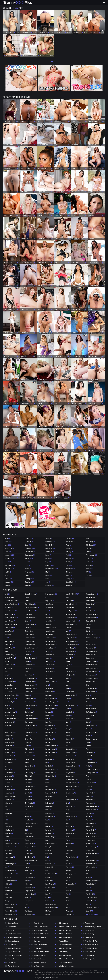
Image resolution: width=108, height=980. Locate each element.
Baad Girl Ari (10, 790)
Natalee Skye (71, 749)
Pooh (69, 901)
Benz (7, 840)
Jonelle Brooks (52, 682)
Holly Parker (30, 891)
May (68, 631)
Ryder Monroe (92, 618)
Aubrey (8, 749)
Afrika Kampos (11, 611)
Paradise (70, 844)
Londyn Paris (50, 887)
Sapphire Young (93, 638)
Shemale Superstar (14, 948)
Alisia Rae (9, 645)
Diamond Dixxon (31, 719)
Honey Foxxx (30, 901)
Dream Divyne (31, 739)
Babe (8, 552)
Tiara (89, 759)
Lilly (47, 857)
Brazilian (9, 585)
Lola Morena (51, 884)
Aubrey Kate (10, 752)
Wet (89, 572)
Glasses (49, 538)
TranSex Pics (12, 963)
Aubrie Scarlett (10, 759)
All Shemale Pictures (15, 937)
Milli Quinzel (70, 675)
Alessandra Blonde (12, 624)
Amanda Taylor (10, 658)
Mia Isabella (71, 651)
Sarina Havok (91, 648)
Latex (48, 555)
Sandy (89, 631)
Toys (90, 558)
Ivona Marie (30, 914)
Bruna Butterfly (11, 881)
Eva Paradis (30, 803)
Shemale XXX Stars (66, 948)
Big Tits (9, 572)
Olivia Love (70, 830)
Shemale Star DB (65, 930)
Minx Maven (70, 692)
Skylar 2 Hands (92, 699)
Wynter (89, 877)
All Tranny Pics (13, 930)
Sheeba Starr (92, 682)
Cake (7, 894)
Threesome (92, 555)
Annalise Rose (10, 715)
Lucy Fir (49, 894)
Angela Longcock (11, 688)
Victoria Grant (92, 840)
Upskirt (90, 569)
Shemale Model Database (68, 927)
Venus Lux (91, 827)
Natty (69, 769)
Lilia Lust (49, 850)
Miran (69, 699)
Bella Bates (9, 827)
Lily (48, 860)
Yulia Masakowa (92, 897)
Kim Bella (49, 766)
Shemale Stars (13, 923)
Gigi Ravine (30, 833)
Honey (28, 897)
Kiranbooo (49, 783)
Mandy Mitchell (72, 594)
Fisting (28, 575)
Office (48, 579)
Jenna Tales (51, 648)
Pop (68, 904)
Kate (48, 719)
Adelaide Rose (10, 597)
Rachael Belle (92, 597)
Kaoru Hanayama (52, 702)
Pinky (69, 887)
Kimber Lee (51, 773)
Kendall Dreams (52, 746)
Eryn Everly (29, 790)
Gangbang (29, 582)
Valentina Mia (92, 800)
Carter (28, 597)
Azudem (8, 786)
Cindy (28, 655)
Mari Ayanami (71, 611)
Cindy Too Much (31, 658)
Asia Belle (9, 739)
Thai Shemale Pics (91, 941)
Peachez (70, 867)
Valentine (90, 803)
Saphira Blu (91, 634)
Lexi (48, 840)
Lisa (48, 871)
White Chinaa (92, 864)
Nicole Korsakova (72, 779)
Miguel (69, 665)
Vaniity (90, 813)
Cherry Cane (30, 631)
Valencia (90, 796)
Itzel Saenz (30, 911)
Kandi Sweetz (51, 699)
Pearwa (69, 871)
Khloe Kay (50, 759)
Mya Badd (70, 712)
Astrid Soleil (9, 746)
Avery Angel (10, 773)
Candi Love (9, 897)
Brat (7, 867)
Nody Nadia (71, 806)
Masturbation (52, 569)
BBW (8, 562)
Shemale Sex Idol (14, 941)
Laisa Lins (50, 806)
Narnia (69, 742)
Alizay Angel (10, 648)
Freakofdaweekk (32, 823)
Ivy (47, 597)
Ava (7, 766)
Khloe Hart (50, 756)
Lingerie (50, 565)
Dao (27, 709)
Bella (7, 823)
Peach (69, 864)
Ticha (89, 766)
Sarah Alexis (91, 645)
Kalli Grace (50, 695)
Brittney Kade (10, 871)
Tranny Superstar (14, 966)
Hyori (28, 904)
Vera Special (91, 833)
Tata (89, 749)
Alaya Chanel (10, 621)
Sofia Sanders (92, 712)
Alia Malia (9, 634)
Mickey (69, 661)
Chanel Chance (31, 611)
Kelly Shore (50, 739)
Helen (28, 881)
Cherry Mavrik (31, 634)
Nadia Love (70, 719)
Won (88, 874)
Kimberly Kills (51, 776)
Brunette (29, 538)
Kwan (48, 800)
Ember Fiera (30, 756)
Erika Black (30, 776)
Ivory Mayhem (51, 594)
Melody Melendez (72, 645)
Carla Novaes (10, 908)
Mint (68, 688)
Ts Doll (89, 790)
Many (69, 597)
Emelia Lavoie (30, 759)
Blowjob (9, 582)
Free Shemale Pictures (41, 952)
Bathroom (9, 558)
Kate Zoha (50, 722)
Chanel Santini (31, 618)
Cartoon (29, 601)
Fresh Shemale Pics (40, 930)
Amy (7, 675)
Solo (90, 538)
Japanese (50, 552)
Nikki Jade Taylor (72, 786)
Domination (30, 555)
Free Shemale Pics (40, 963)
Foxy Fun (29, 820)
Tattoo (90, 548)
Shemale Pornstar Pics (67, 959)
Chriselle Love (30, 641)
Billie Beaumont (10, 847)
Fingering (29, 572)
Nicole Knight (71, 776)
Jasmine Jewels (52, 628)
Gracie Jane (30, 854)
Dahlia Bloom (30, 682)
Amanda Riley (10, 655)
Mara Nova (70, 601)
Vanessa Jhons (92, 810)
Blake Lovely (10, 857)
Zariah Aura (91, 901)
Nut (68, 820)
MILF (48, 572)
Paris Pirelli (70, 850)
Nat (68, 746)
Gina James (30, 837)
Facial (28, 562)
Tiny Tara (90, 779)
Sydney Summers (93, 739)
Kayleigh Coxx (51, 729)
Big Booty (10, 565)
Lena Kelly (50, 830)
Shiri (89, 685)
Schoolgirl (70, 572)
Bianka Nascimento (12, 844)
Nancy (69, 729)
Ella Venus (29, 752)
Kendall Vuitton (51, 752)
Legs (48, 562)
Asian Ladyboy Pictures (93, 927)
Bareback (9, 555)
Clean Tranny (90, 934)
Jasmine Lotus (51, 631)
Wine (89, 871)
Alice (7, 638)
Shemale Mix (12, 927)
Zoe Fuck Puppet (93, 908)
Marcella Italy (71, 604)
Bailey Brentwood (11, 796)
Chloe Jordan (30, 638)
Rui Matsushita (92, 614)
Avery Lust (9, 776)
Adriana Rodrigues (12, 604)
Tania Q (90, 746)
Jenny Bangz (51, 655)
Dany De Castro (31, 705)
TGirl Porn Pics (90, 952)
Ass (8, 545)
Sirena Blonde (91, 692)
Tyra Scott (91, 793)
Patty (69, 860)
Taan (89, 742)
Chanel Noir (30, 614)
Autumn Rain (10, 763)
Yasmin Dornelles (93, 881)
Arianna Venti (10, 722)
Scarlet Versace (92, 665)
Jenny (49, 651)
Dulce (28, 746)
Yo (89, 887)
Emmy (28, 769)
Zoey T (90, 911)
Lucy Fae (49, 891)
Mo (67, 702)
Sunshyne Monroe (93, 732)
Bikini (8, 575)
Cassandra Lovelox (32, 607)
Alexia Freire (9, 631)
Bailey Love (9, 803)
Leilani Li (49, 827)
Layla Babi (50, 813)
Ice (27, 908)
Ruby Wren (90, 611)
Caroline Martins (11, 914)
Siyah (89, 695)
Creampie (30, 542)
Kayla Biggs (50, 726)
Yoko (89, 891)
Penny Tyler (71, 874)
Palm (69, 837)
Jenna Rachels (51, 645)
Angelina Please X (12, 695)
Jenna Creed (51, 638)
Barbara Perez (10, 813)
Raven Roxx (91, 604)
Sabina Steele (92, 621)
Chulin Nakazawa (32, 648)
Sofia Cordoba (92, 709)
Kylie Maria (50, 803)
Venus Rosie (91, 830)
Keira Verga (51, 732)
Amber (8, 661)
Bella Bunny (9, 830)
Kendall (49, 742)
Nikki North (70, 790)
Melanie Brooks (72, 641)
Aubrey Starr (10, 756)
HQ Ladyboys (90, 930)
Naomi (69, 736)
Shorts (69, 575)
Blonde (8, 579)
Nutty (69, 823)
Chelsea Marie (31, 624)
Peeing (69, 548)
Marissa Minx (71, 624)
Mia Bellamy (71, 648)
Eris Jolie (29, 783)
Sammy (90, 624)
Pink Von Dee (71, 884)
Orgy (48, 582)
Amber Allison (10, 665)
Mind (68, 682)
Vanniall (89, 820)
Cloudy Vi (29, 668)
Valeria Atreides (93, 806)
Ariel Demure (10, 726)
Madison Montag (52, 908)
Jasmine (49, 624)
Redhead (70, 569)
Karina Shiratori (52, 705)
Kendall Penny (51, 749)
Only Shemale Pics (40, 937)
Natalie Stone (71, 763)
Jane (48, 614)
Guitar (28, 864)
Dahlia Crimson (31, 685)
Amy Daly (9, 678)
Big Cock (9, 569)
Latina (49, 558)
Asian (8, 542)
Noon (69, 813)
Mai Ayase (50, 911)
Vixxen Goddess (93, 854)
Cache (8, 887)
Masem (69, 628)
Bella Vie (8, 837)
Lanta (48, 810)
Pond (69, 897)
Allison (8, 651)
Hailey (28, 867)
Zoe (89, 904)
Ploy (68, 894)
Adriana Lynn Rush (12, 601)
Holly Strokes (30, 894)
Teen (89, 552)
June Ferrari (50, 688)
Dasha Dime (30, 712)
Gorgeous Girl (30, 847)
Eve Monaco (30, 806)
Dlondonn (29, 729)
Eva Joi (28, 793)
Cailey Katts (10, 891)
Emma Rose (30, 766)
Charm (28, 621)
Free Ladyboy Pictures (15, 955)
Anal (8, 538)
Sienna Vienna (92, 688)
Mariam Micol (71, 618)
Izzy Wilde (50, 601)
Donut (28, 736)
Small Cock (71, 582)
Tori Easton (91, 783)
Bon (7, 860)
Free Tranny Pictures (15, 934)
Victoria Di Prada (93, 837)
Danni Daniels (30, 702)
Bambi (8, 810)
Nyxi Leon (70, 827)
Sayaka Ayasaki (92, 661)
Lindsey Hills (50, 867)
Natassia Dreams (73, 766)
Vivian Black (91, 850)
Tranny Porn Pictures (41, 927)
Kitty (48, 786)
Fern (27, 813)
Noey (68, 810)
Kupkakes (50, 796)
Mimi (68, 678)
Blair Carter (9, 854)
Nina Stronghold (72, 800)
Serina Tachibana (93, 672)
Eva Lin (28, 796)
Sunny (89, 729)
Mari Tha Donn (72, 614)
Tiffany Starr (92, 773)
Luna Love (50, 901)
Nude (49, 575)
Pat (68, 854)
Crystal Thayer (31, 678)
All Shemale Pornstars (67, 966)
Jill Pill (48, 675)
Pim (68, 881)
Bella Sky (9, 833)
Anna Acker (9, 709)
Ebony (29, 558)
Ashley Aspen (10, 732)
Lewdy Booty (51, 837)
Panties (70, 538)
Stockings (91, 545)
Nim (68, 796)
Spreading (91, 542)
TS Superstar (38, 948)
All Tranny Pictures (66, 945)
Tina (88, 776)
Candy (8, 901)
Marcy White (71, 607)
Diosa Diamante (31, 726)
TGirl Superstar (90, 959)
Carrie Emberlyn (31, 594)
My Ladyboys (64, 923)
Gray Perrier (30, 857)
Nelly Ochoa (71, 773)
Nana (68, 726)
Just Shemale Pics (66, 963)
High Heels (50, 545)
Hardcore (50, 542)
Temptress (90, 752)
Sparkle (89, 719)
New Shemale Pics (66, 937)
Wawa (89, 857)
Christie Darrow (31, 645)
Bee (7, 817)
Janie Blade (50, 621)
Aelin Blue (9, 607)
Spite (89, 722)
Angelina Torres (11, 699)
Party (69, 545)
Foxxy (28, 817)
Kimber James (52, 769)
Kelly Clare (50, 736)
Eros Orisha (30, 786)
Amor (8, 672)
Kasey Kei (50, 715)
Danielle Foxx (30, 699)
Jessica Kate (50, 665)
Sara (89, 641)
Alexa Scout (10, 628)
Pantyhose (70, 542)
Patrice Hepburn (72, 857)
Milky (68, 668)
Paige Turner (71, 833)
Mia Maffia (70, 655)
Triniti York (90, 786)
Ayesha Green (10, 779)
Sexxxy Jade (91, 675)
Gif (27, 830)
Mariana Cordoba (73, 621)
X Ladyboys (37, 941)
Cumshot (30, 548)
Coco (28, 672)
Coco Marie (29, 675)
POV (69, 565)
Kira (47, 779)
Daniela (28, 695)
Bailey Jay (9, 800)
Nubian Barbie (71, 817)
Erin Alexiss (30, 779)
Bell (7, 820)
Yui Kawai (90, 894)
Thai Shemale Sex (91, 948)
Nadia (69, 715)
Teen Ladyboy (90, 923)
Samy (89, 628)
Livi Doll (49, 877)
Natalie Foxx (71, 756)
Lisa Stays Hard (52, 874)
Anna (7, 705)
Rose (89, 607)
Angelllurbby (10, 702)
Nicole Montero (72, 783)
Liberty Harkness (52, 847)
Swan (89, 736)
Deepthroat (30, 552)
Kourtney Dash (51, 793)
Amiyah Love (10, 668)
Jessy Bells (50, 668)
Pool (69, 555)
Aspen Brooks (10, 742)
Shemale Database (40, 955)
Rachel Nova (91, 601)
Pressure (69, 911)
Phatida (69, 877)
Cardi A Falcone (11, 904)
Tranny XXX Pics (47, 978)
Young (90, 575)
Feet (27, 565)
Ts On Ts (91, 562)
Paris (69, 847)
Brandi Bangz (10, 864)
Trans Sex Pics (38, 923)
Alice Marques (10, 641)
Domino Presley (31, 732)
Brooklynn (9, 877)
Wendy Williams (92, 860)
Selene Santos (92, 668)
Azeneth (9, 783)
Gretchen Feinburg (32, 860)
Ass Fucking (10, 548)
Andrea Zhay (10, 685)
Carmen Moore (11, 911)
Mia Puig (69, 658)
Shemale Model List (92, 945)
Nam (68, 722)
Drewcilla (29, 742)
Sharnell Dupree (92, 678)
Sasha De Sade (92, 655)
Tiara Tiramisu (92, 763)
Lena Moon (50, 833)
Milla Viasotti (71, 672)
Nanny (69, 732)
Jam (48, 611)
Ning (68, 803)
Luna (48, 897)
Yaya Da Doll (91, 884)
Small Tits (71, 585)
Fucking (29, 579)
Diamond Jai (30, 722)
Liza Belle (49, 881)
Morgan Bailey (72, 705)
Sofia (89, 705)
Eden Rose (30, 749)
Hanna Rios (29, 871)
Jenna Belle (50, 634)
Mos (68, 709)
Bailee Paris (10, 793)
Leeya (48, 823)
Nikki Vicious (71, 793)
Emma (28, 763)
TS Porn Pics (12, 945)
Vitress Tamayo (93, 847)
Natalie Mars (71, 759)
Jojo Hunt (49, 678)
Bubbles (8, 884)
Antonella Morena (12, 719)
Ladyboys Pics (90, 937)
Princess (70, 914)
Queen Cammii (92, 594)
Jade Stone (50, 604)
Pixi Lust (69, 891)
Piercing (70, 552)
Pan (68, 840)
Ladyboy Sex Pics (65, 955)
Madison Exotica (51, 904)
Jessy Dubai (50, 672)
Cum (28, 545)
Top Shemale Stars (14, 952)
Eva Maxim (30, 800)
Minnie (69, 685)
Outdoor (50, 585)
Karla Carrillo (51, 709)
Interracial (50, 548)
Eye (27, 810)
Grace (28, 850)
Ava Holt (8, 769)
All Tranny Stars (39, 966)
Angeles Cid (10, 692)
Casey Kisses (30, 604)
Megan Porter (71, 634)
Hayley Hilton (30, 874)
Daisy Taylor (30, 692)
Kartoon (49, 712)
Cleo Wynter (30, 665)
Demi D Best (30, 715)
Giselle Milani (30, 844)
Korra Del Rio (51, 790)
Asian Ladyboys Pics (40, 945)
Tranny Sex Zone (13, 959)
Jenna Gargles (51, 641)
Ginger (28, 840)
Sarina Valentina (93, 651)
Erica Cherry (30, 773)
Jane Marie (50, 618)
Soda (89, 702)
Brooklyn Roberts (11, 874)
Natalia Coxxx (71, 752)
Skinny (70, 579)
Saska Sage (91, 658)
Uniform (90, 565)
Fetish (28, 569)
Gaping (29, 585)
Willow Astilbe (91, 867)
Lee (48, 820)
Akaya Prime (10, 614)
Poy (68, 908)
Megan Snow (71, 638)
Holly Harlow (30, 887)
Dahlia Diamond (31, 688)
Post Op (69, 562)
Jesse (49, 658)
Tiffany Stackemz (93, 769)
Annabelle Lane (11, 712)
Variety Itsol (91, 823)
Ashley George (11, 736)
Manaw (49, 914)
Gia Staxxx (29, 827)
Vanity (89, 817)
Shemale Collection (66, 934)
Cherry (28, 628)
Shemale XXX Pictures (41, 934)
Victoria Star (91, 844)
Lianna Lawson (51, 844)
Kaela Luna (50, 692)
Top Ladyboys (64, 941)
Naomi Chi (70, 739)
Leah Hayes (50, 817)
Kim (47, 763)
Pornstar (70, 558)
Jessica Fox (50, 661)
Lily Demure (50, 864)
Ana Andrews (10, 682)
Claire (28, 661)
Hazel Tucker (30, 877)
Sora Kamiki (91, 715)
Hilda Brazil (30, 884)
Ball (7, 806)
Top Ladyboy (64, 952)
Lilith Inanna (50, 854)
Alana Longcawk (11, 618)
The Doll (90, 756)
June (48, 685)
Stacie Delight (91, 726)
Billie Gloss (9, 850)
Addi (7, 594)
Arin (7, 729)
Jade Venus (50, 607)
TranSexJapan (90, 955)
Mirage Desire (71, 695)
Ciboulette (29, 651)
